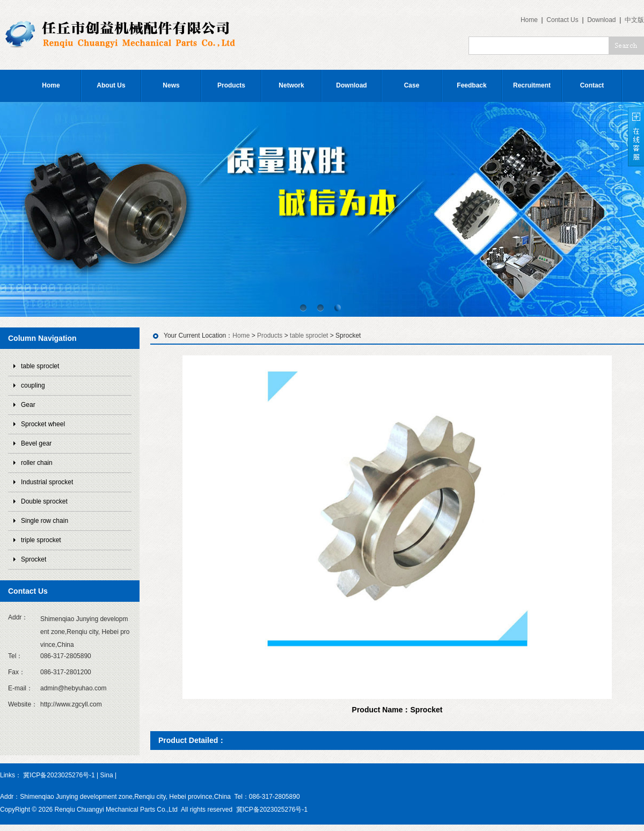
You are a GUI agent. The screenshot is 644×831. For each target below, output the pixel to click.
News (171, 85)
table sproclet (40, 366)
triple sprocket (41, 540)
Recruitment (532, 85)
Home (529, 20)
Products (231, 85)
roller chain (37, 463)
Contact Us (562, 20)
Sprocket (34, 559)
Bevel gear (36, 443)
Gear (28, 405)
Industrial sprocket (47, 482)
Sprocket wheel (43, 424)
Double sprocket (44, 501)
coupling (33, 385)
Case (412, 85)
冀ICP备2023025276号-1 (59, 775)
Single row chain (45, 521)
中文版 (634, 20)
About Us (111, 85)
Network (291, 85)
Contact (592, 85)
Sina (107, 775)
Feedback (471, 85)
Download (601, 20)
